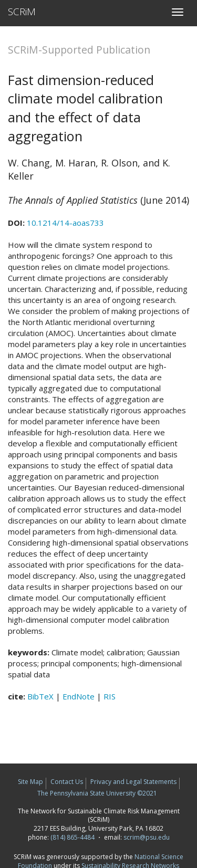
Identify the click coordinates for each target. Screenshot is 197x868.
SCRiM (22, 12)
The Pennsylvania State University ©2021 (97, 793)
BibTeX (40, 696)
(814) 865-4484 (72, 837)
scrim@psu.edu (147, 837)
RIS (110, 696)
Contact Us (67, 782)
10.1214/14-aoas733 (65, 223)
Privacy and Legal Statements (133, 782)
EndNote (79, 696)
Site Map (30, 782)
